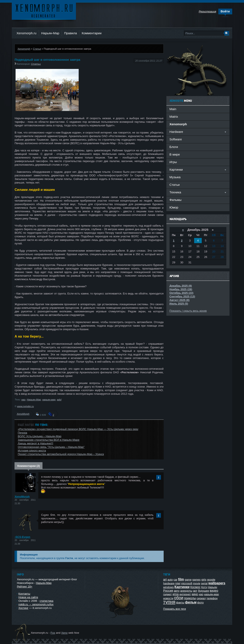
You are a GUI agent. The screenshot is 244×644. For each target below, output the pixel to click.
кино (195, 594)
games (196, 580)
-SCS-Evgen (22, 537)
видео (214, 591)
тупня (169, 602)
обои (179, 598)
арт (195, 591)
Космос (195, 587)
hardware (169, 583)
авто (177, 591)
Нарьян (212, 587)
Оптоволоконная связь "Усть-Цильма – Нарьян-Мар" (51, 447)
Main (173, 109)
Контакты (24, 594)
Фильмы (176, 200)
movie (197, 583)
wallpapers (217, 583)
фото (201, 602)
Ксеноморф (44, 10)
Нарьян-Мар (50, 33)
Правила (71, 33)
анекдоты (186, 591)
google (211, 580)
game (188, 580)
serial (204, 583)
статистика (46, 601)
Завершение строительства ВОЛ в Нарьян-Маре (48, 440)
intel (178, 583)
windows (168, 587)
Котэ (204, 587)
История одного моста (32, 451)
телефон (212, 598)
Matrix (174, 117)
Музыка (175, 177)
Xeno (64, 633)
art (165, 579)
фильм (191, 602)
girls (204, 580)
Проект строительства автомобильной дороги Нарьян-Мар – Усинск (61, 454)
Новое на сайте (28, 597)
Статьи (37, 49)
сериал (201, 598)
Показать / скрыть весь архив (188, 311)
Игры (173, 162)
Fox (53, 633)
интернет (185, 594)
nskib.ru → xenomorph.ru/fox (36, 604)
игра (176, 594)
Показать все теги (175, 609)
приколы (190, 598)
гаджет (168, 594)
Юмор (174, 207)
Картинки (182, 587)
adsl (59, 399)
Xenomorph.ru (26, 33)
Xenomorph (24, 49)
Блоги (174, 147)
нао (23, 399)
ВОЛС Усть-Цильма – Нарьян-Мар (39, 436)
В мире (175, 154)
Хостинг (23, 608)
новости (168, 598)
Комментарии (91, 33)
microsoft (187, 583)
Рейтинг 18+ (25, 587)
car (175, 580)
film (181, 579)
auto (170, 580)
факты (180, 602)
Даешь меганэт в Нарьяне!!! (35, 443)
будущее (203, 591)
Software (176, 139)
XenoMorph (23, 414)
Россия (168, 591)
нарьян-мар (49, 399)
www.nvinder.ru (25, 406)
